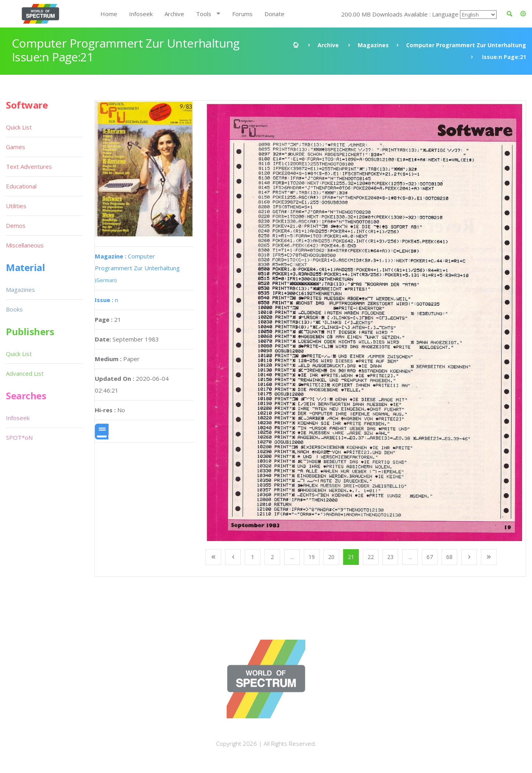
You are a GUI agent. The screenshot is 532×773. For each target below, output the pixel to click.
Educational (21, 186)
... (292, 557)
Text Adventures (29, 166)
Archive (174, 14)
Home (109, 14)
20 (331, 557)
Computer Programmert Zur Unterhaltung (466, 45)
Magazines (373, 45)
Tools (204, 14)
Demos (16, 225)
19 (312, 557)
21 (351, 557)
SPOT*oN (19, 437)
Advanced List (25, 373)
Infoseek (141, 14)
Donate (274, 14)
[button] (523, 14)
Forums (242, 14)
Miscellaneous (25, 245)
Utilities (16, 206)
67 (430, 557)
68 (449, 557)
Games (16, 147)
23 (390, 557)
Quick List (19, 127)
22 (371, 557)
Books (14, 309)
